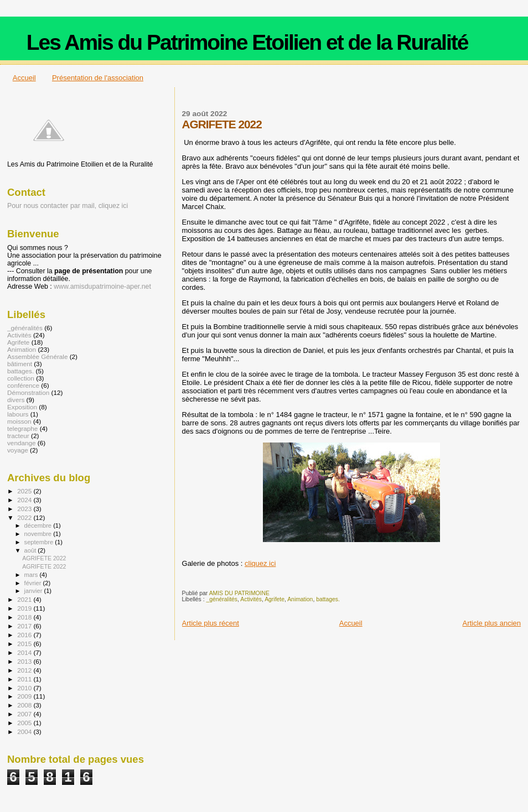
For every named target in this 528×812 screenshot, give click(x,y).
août (31, 550)
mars (32, 575)
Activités (251, 599)
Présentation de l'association (98, 78)
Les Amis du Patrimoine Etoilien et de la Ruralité (247, 42)
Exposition (22, 407)
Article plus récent (211, 623)
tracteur (18, 436)
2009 (25, 696)
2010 (25, 688)
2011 (25, 679)
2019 (25, 608)
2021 (25, 599)
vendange (21, 443)
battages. (328, 599)
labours (18, 414)
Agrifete (275, 599)
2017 (25, 626)
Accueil (24, 78)
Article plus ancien (492, 623)
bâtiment (20, 364)
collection (21, 378)
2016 (25, 635)
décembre (39, 525)
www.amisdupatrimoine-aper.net (102, 287)
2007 (25, 714)
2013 (25, 661)
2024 (25, 500)
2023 (25, 509)
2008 (25, 705)
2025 (25, 491)
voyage (18, 450)
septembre (40, 542)
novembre (39, 534)
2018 (25, 617)
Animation (300, 599)
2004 (25, 732)
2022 (25, 517)
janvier (34, 591)
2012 (25, 670)
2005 (25, 723)
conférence (23, 385)
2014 (25, 652)
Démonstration (28, 392)
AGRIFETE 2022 (44, 558)
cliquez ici (260, 563)
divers (16, 400)
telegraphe (22, 428)
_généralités (222, 599)
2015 (25, 644)
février (34, 583)
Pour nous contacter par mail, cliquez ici (68, 206)
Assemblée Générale (37, 356)
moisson (19, 421)
